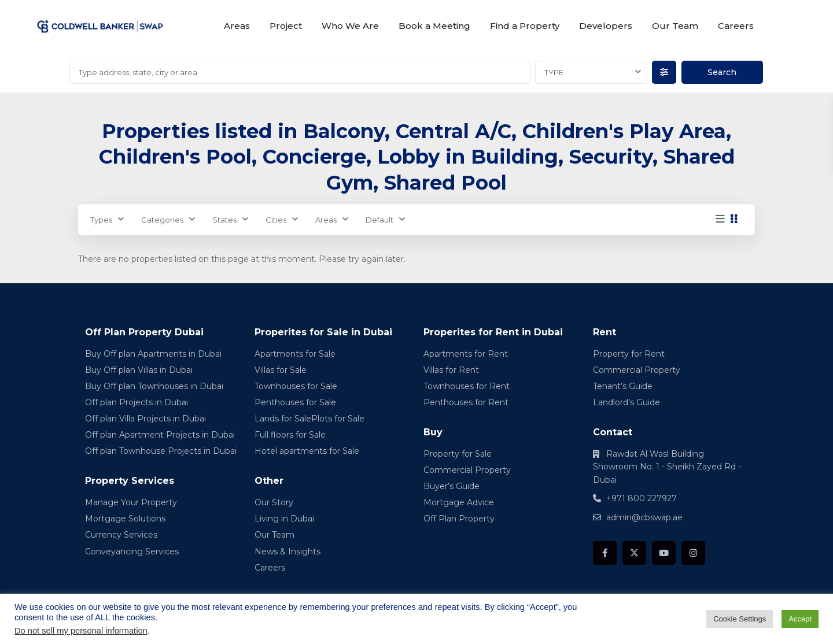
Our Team (675, 26)
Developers (606, 26)
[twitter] (634, 553)
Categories (162, 220)
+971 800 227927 (642, 498)
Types (101, 220)
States (224, 220)
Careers (736, 26)
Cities (276, 220)
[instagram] (693, 553)
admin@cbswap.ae (644, 517)
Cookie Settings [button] (740, 619)
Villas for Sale (281, 370)
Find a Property (525, 26)
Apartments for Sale (295, 354)
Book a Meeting (434, 26)
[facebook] (605, 553)
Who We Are (350, 26)
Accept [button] (800, 619)
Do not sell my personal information (81, 631)
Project (286, 26)
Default (379, 220)
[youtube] (664, 553)
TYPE (554, 72)
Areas (237, 26)
